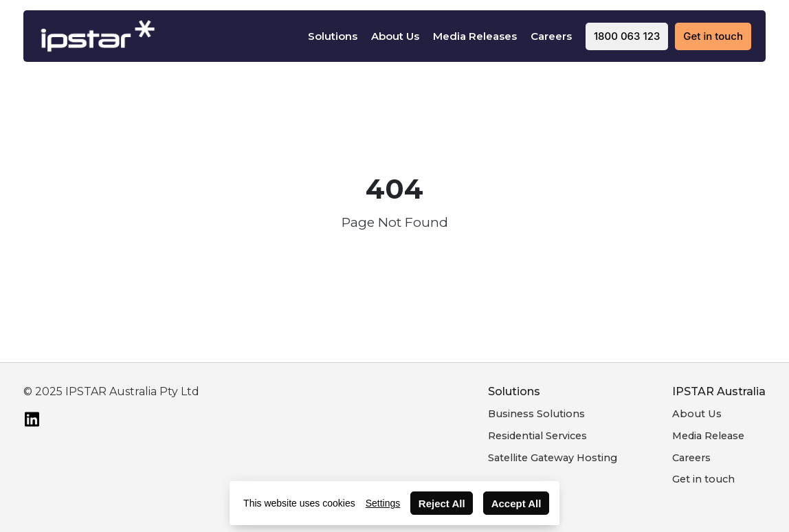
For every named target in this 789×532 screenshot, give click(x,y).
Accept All (516, 503)
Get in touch (703, 479)
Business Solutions (536, 414)
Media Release (708, 436)
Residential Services (537, 436)
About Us (395, 36)
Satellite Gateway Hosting (553, 458)
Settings (383, 503)
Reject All (442, 503)
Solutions (333, 36)
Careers (551, 36)
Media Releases (475, 36)
